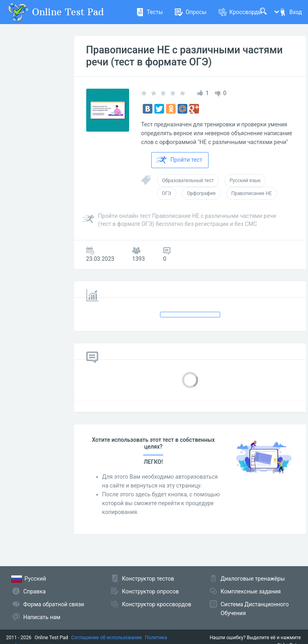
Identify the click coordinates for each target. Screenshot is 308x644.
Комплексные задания (251, 591)
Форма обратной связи (54, 604)
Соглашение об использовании (107, 638)
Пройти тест (179, 160)
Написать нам (42, 617)
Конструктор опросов (150, 591)
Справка (34, 591)
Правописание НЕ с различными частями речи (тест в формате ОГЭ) (184, 56)
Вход (290, 12)
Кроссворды (240, 12)
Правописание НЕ (252, 193)
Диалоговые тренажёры (253, 579)
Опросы (191, 12)
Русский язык (245, 181)
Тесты (149, 12)
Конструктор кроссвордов (157, 604)
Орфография (201, 193)
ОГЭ (167, 193)
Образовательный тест (188, 181)
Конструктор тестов (148, 579)
